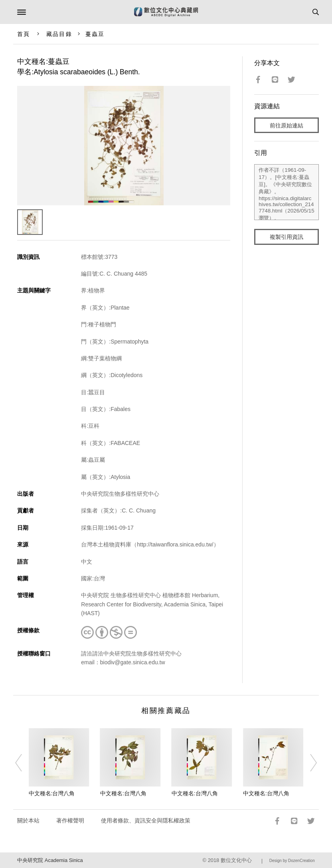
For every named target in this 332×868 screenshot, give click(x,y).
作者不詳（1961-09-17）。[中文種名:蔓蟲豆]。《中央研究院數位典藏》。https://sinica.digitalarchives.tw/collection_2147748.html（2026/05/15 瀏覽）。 (286, 192)
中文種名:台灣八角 (52, 793)
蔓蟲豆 (95, 34)
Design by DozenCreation (292, 861)
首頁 (24, 34)
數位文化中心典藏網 (166, 12)
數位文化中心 (236, 860)
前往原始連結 (287, 125)
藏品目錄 (59, 34)
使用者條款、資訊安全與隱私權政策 (146, 820)
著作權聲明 (70, 820)
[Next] (308, 763)
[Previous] (24, 763)
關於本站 (28, 820)
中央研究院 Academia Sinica (50, 860)
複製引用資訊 (287, 237)
